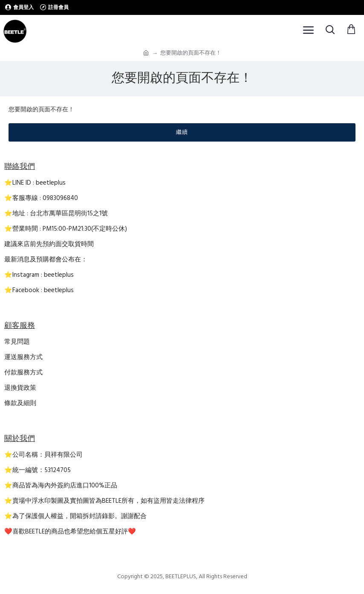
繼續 (182, 132)
